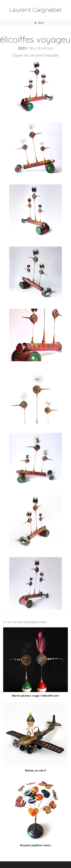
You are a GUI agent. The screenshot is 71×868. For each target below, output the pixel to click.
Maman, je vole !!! (36, 770)
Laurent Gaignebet (35, 10)
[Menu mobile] (39, 23)
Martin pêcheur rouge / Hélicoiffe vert (36, 696)
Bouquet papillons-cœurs (36, 845)
